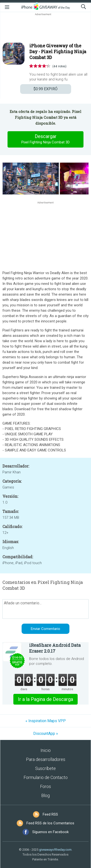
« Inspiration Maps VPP (46, 721)
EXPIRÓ (45, 89)
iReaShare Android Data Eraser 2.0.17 (55, 648)
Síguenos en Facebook (50, 832)
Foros (45, 786)
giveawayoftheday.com (55, 850)
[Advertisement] (45, 28)
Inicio (46, 750)
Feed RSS (50, 814)
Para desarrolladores (46, 759)
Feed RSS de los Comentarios (50, 823)
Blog (45, 795)
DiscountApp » (46, 733)
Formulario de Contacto (46, 777)
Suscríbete (45, 768)
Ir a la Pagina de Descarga (45, 699)
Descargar (46, 139)
